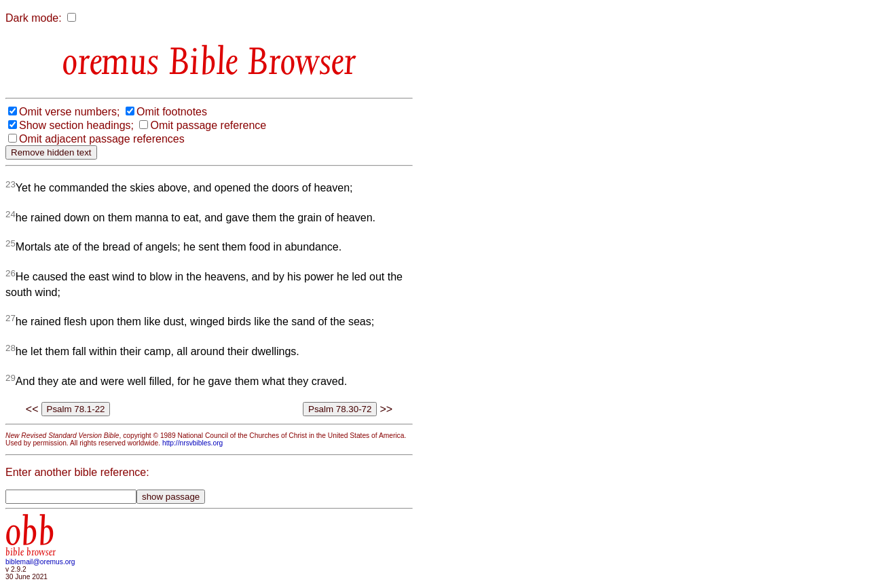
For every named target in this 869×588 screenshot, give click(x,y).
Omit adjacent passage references (102, 139)
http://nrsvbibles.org (192, 443)
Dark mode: (34, 18)
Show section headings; (76, 125)
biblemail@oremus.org (40, 562)
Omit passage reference (208, 125)
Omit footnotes (172, 112)
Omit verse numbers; (69, 112)
